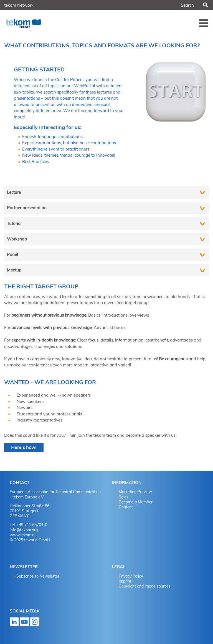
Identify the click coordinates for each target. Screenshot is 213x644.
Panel (12, 254)
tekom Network (19, 5)
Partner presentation (27, 208)
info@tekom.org (24, 530)
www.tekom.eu (23, 535)
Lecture (14, 192)
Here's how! (24, 447)
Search (205, 5)
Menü (204, 23)
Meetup (14, 270)
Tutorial (14, 223)
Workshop (17, 239)
